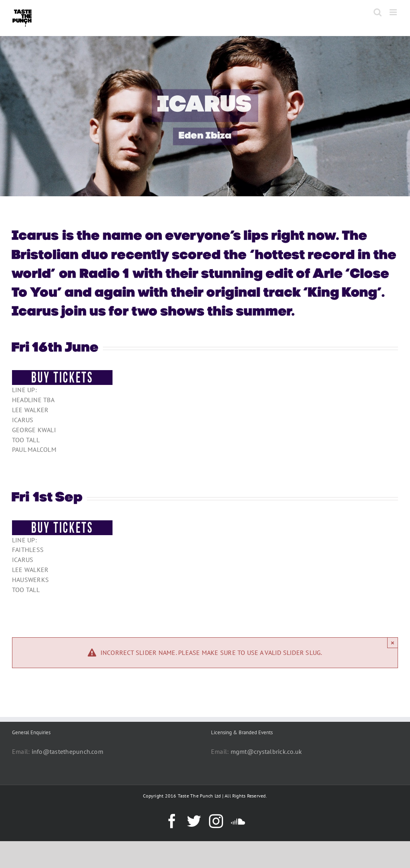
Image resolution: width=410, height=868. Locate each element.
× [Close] (393, 643)
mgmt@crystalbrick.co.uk (266, 751)
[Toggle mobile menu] (394, 12)
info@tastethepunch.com (67, 751)
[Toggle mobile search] (378, 12)
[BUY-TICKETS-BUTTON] (62, 373)
